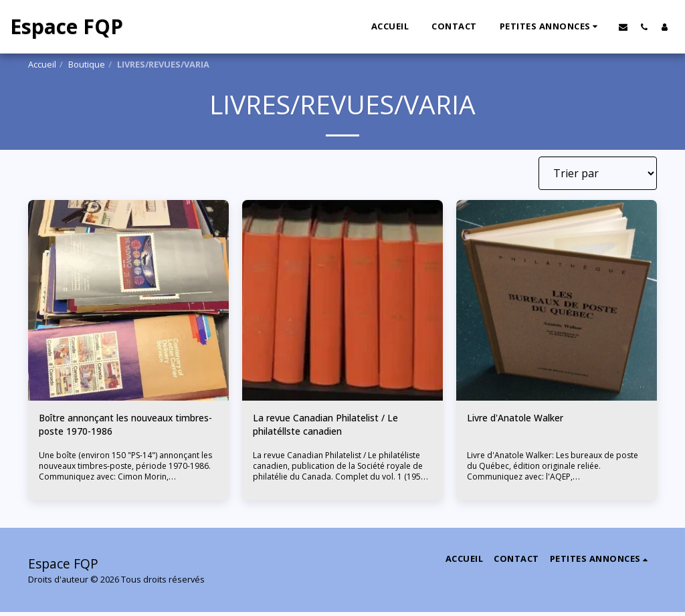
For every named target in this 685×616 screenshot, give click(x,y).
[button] (551, 27)
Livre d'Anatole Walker (523, 419)
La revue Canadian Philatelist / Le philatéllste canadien (337, 427)
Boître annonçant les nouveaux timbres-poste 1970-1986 (118, 427)
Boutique (87, 64)
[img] (128, 300)
